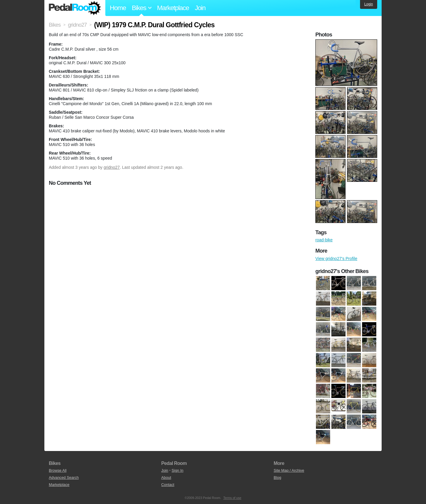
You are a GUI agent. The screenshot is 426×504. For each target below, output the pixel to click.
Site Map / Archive (289, 470)
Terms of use (232, 498)
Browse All (58, 470)
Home (118, 8)
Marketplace (173, 8)
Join (200, 8)
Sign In (177, 470)
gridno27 (112, 167)
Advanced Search (64, 477)
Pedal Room (75, 8)
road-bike (324, 240)
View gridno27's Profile (336, 259)
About (166, 477)
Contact (168, 485)
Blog (277, 477)
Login (368, 4)
